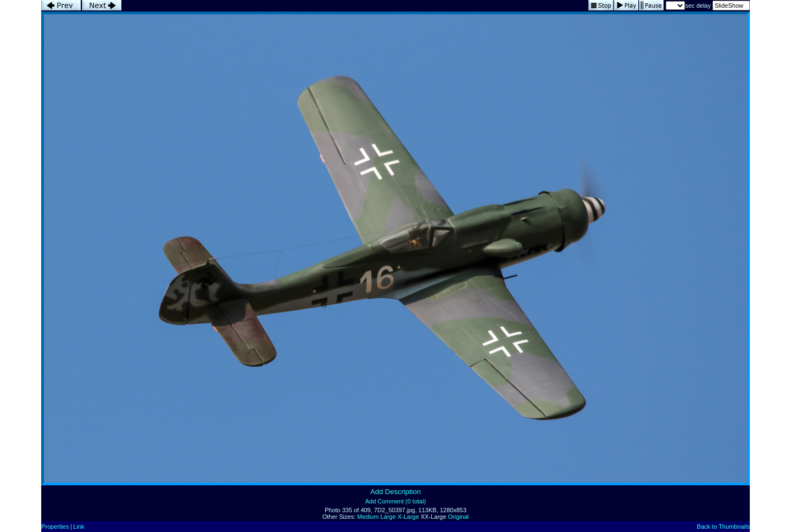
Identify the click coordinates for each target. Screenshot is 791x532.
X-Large (408, 517)
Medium (368, 517)
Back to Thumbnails (723, 527)
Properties (55, 527)
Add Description (396, 492)
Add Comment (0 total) (396, 501)
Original (458, 517)
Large (388, 517)
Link (79, 527)
